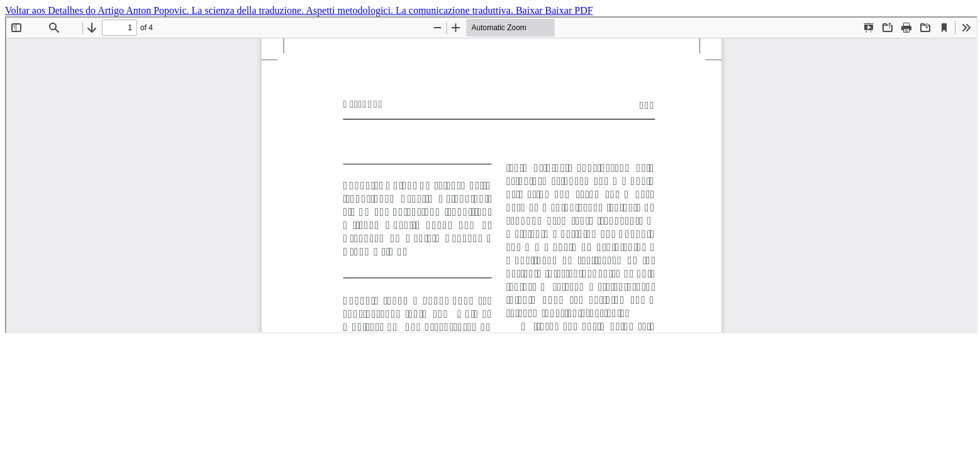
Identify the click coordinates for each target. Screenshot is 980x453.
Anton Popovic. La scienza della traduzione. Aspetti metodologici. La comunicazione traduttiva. (321, 10)
